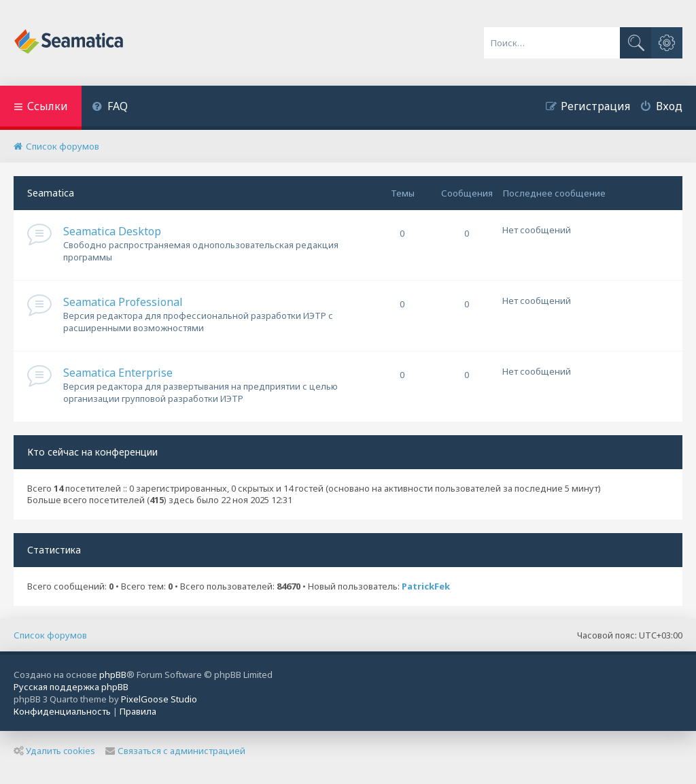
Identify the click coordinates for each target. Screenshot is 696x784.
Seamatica (51, 193)
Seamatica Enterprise (118, 373)
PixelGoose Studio (159, 699)
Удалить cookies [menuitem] (54, 751)
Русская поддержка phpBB (71, 687)
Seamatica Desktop (112, 231)
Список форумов (50, 635)
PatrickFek (426, 586)
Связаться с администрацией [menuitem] (175, 751)
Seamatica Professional (123, 302)
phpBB (113, 675)
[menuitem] (110, 108)
